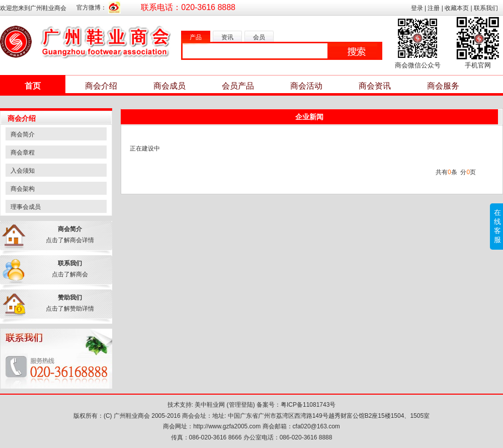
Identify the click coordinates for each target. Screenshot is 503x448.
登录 (417, 8)
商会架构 (23, 189)
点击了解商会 (70, 274)
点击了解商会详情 (70, 240)
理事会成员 (26, 207)
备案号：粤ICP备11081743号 (296, 405)
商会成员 (170, 86)
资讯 (227, 37)
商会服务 (443, 86)
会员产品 (238, 86)
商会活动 (306, 86)
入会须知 (23, 171)
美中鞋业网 (210, 405)
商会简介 (23, 134)
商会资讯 (375, 86)
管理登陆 (241, 405)
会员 (259, 37)
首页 (33, 86)
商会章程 (23, 153)
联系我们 (486, 8)
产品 (196, 37)
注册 (434, 8)
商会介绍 (101, 86)
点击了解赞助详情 (70, 309)
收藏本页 (457, 8)
